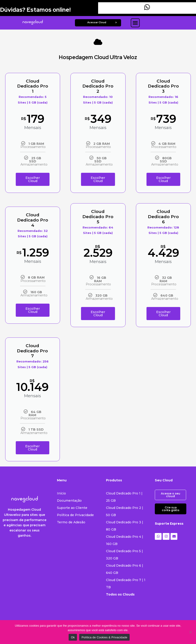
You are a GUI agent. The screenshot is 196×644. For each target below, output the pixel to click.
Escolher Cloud (33, 178)
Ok (73, 637)
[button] (135, 23)
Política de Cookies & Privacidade (104, 637)
